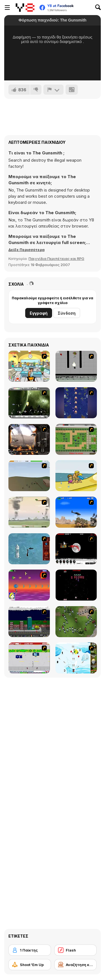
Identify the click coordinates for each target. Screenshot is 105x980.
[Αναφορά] (53, 90)
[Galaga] (76, 585)
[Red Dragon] (76, 549)
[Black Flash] (76, 366)
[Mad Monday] (29, 658)
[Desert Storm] (76, 512)
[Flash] (76, 950)
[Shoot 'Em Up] (30, 965)
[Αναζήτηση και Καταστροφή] (76, 965)
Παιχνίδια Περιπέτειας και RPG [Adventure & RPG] (56, 259)
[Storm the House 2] (29, 476)
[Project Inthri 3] (29, 585)
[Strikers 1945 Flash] (76, 403)
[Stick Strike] (76, 439)
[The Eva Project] (29, 403)
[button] (26, 250)
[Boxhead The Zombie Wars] (76, 622)
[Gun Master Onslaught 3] (29, 622)
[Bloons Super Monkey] (76, 658)
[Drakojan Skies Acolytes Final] (29, 439)
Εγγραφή (39, 313)
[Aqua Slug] (76, 476)
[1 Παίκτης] (30, 950)
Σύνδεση (67, 313)
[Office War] (29, 366)
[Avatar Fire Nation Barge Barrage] (29, 549)
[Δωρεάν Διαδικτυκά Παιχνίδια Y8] (25, 8)
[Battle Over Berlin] (29, 512)
